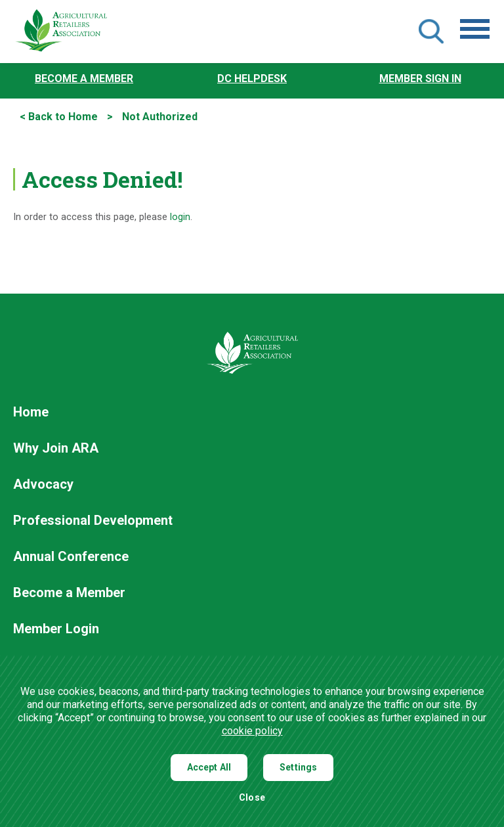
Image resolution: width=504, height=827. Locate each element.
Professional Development (93, 521)
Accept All (209, 767)
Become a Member (84, 78)
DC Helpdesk (252, 78)
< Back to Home (59, 117)
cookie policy (252, 731)
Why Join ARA (56, 449)
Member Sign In (420, 78)
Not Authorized (160, 117)
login (180, 217)
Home (31, 413)
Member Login (56, 629)
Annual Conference (71, 557)
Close (252, 798)
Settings (298, 767)
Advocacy (43, 485)
